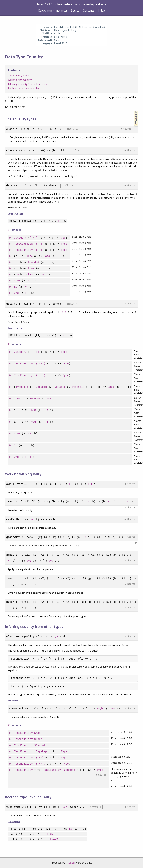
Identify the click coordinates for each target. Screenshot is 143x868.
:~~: (80, 176)
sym (9, 484)
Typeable (22, 387)
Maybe (101, 709)
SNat (38, 733)
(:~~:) (35, 352)
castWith (13, 519)
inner (10, 578)
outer (10, 602)
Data (30, 256)
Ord (17, 293)
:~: (48, 97)
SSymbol (40, 746)
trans (10, 502)
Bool (66, 807)
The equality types (18, 76)
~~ (49, 150)
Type (63, 238)
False (54, 839)
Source (75, 10)
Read (31, 275)
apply (10, 555)
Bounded (34, 262)
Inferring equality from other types (27, 84)
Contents (89, 10)
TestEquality (24, 250)
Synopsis (133, 111)
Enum (31, 269)
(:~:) (34, 238)
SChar (38, 739)
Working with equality (20, 80)
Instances (61, 10)
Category (20, 238)
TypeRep (41, 752)
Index (101, 10)
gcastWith (13, 537)
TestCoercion (24, 244)
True (50, 834)
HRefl (13, 335)
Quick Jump (45, 10)
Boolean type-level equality (24, 88)
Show (17, 281)
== (41, 807)
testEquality (18, 709)
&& (70, 829)
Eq (16, 287)
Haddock (70, 863)
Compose (70, 770)
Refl (13, 221)
